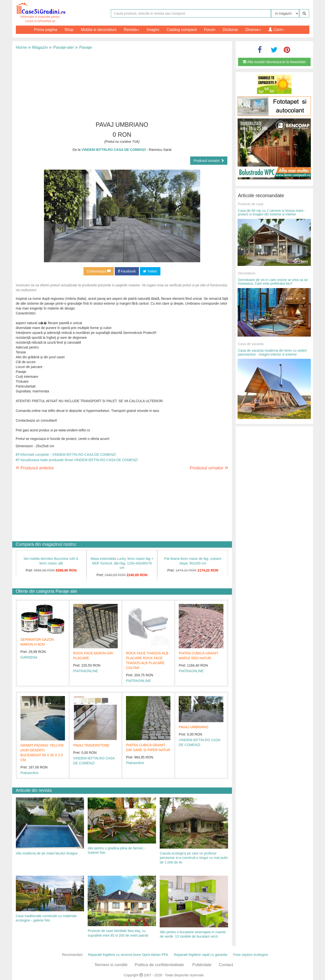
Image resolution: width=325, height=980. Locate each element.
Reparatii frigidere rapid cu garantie (201, 955)
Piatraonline (30, 773)
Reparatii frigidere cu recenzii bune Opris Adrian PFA (128, 955)
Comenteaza (99, 271)
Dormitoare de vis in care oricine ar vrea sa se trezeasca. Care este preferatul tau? (273, 282)
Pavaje (83, 47)
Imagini (153, 30)
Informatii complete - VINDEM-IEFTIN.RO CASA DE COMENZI (66, 455)
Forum (210, 30)
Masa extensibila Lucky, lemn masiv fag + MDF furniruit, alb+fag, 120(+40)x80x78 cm (122, 563)
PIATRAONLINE (86, 671)
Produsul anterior (35, 468)
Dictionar (230, 30)
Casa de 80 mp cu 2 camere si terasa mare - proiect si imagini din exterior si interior (272, 212)
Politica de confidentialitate (159, 965)
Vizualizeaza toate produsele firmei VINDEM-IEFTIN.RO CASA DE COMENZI (77, 460)
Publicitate (202, 965)
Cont (276, 30)
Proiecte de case (251, 204)
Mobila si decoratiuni (99, 30)
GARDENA (29, 657)
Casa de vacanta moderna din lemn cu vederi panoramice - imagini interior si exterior (273, 352)
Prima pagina (46, 30)
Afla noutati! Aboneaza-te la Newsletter (274, 62)
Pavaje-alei (61, 47)
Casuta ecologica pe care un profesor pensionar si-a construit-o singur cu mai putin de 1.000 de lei (194, 858)
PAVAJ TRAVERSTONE (91, 745)
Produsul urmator (209, 161)
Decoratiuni (247, 273)
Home (21, 47)
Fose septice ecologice (251, 955)
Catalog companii (182, 30)
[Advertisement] (122, 85)
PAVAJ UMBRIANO (194, 727)
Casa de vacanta (251, 344)
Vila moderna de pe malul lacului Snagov (47, 853)
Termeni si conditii (111, 965)
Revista (131, 30)
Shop (69, 30)
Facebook (127, 271)
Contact (226, 965)
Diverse (253, 30)
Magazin (38, 47)
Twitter (150, 271)
